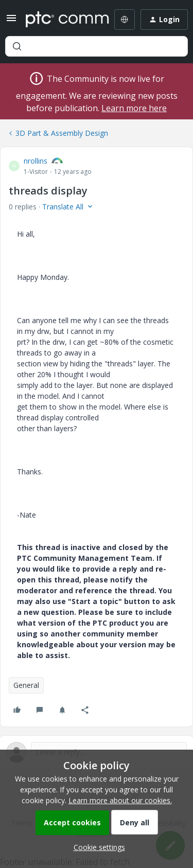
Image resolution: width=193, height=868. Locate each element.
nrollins (36, 161)
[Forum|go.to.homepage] (60, 20)
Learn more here (134, 108)
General (26, 685)
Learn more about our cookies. (120, 800)
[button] (11, 21)
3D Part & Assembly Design (62, 133)
